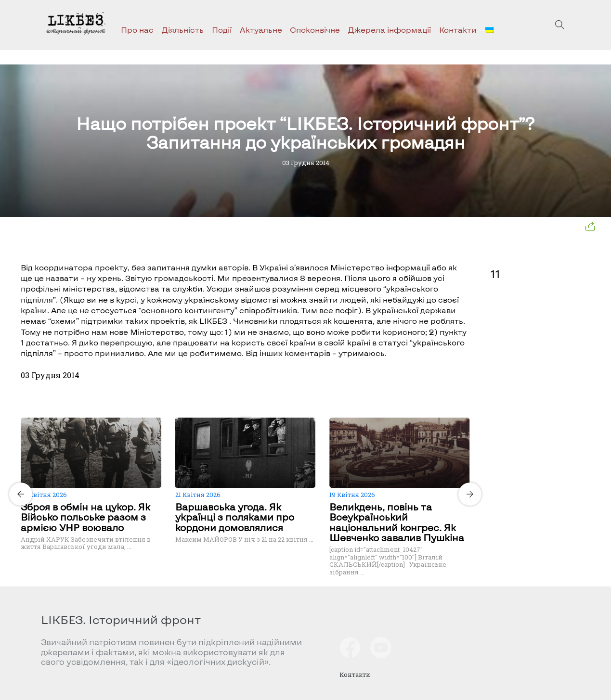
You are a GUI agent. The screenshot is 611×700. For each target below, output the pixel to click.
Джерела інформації (390, 30)
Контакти (458, 30)
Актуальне (261, 30)
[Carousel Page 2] (248, 416)
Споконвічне (315, 30)
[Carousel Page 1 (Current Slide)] (243, 416)
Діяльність (183, 30)
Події (222, 30)
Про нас (137, 30)
